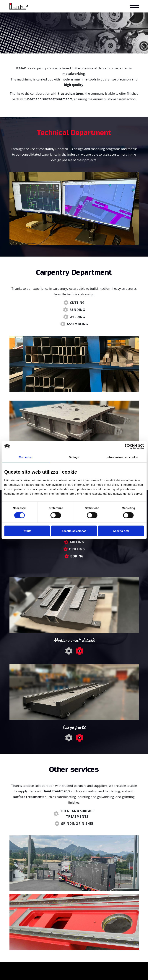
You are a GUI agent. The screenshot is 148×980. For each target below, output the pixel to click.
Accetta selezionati (74, 531)
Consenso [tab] (26, 457)
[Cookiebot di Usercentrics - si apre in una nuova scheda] (127, 446)
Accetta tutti (121, 531)
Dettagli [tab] (74, 457)
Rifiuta (27, 531)
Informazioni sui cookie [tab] (122, 457)
